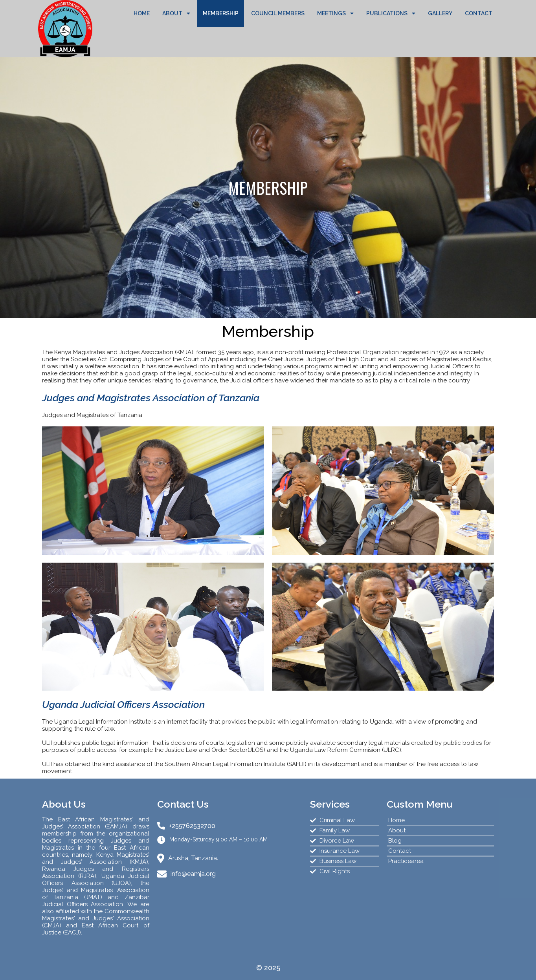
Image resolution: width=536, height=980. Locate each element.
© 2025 (268, 968)
